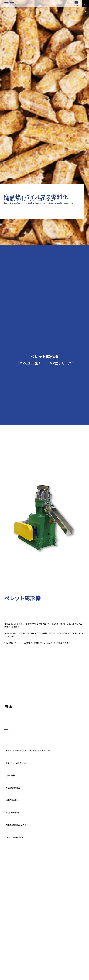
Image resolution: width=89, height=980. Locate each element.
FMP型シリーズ (60, 363)
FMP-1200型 (28, 363)
